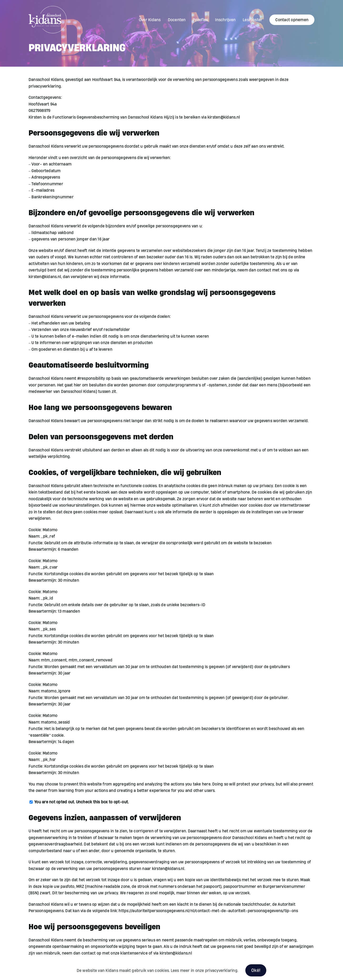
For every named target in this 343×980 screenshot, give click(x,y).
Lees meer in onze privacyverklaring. (205, 970)
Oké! (256, 970)
